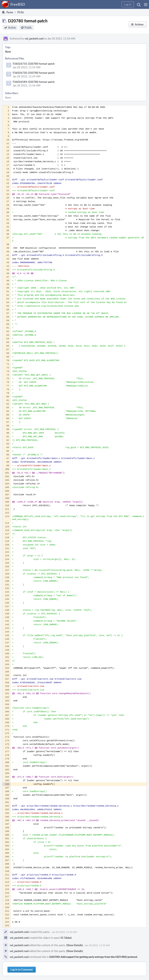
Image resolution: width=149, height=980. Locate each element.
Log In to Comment (22, 970)
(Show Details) (75, 945)
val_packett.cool (34, 38)
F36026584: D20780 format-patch (34, 82)
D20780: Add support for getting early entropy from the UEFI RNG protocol (93, 957)
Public (28, 28)
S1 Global (66, 938)
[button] (146, 4)
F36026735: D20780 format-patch (34, 64)
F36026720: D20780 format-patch (34, 73)
